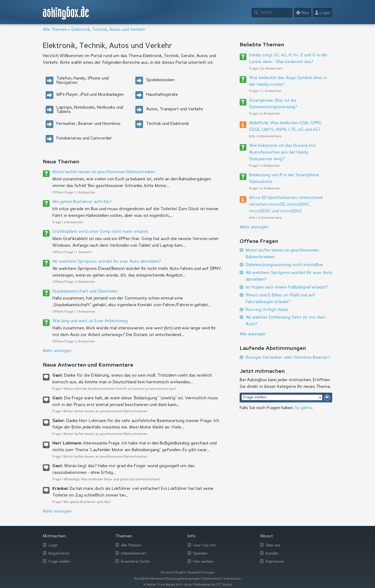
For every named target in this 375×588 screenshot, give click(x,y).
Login (53, 546)
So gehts (303, 408)
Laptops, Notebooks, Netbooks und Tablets (90, 110)
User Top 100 (204, 546)
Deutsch (167, 573)
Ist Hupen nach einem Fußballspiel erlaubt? (287, 287)
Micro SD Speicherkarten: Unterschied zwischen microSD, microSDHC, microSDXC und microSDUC (286, 204)
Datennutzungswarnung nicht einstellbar (284, 265)
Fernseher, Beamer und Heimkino (88, 124)
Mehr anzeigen (254, 227)
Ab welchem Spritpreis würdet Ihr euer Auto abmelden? (107, 262)
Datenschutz (212, 579)
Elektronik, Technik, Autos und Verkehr (108, 30)
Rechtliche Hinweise (149, 579)
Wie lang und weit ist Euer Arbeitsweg (90, 321)
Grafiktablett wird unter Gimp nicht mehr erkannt (100, 232)
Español (194, 573)
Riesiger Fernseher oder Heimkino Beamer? (288, 358)
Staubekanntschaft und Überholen (85, 291)
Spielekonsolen (160, 80)
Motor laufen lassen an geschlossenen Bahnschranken (104, 172)
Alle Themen (55, 30)
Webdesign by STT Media (213, 585)
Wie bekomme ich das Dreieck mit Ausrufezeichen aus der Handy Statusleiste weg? (282, 152)
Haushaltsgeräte (162, 95)
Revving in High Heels (267, 310)
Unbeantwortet (134, 554)
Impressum (275, 562)
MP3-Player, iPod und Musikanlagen (90, 95)
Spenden (200, 554)
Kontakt (272, 554)
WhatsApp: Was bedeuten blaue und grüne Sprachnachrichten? (112, 479)
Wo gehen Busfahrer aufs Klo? (82, 202)
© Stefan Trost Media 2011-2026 (168, 585)
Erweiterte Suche (135, 562)
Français (208, 573)
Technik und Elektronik (168, 124)
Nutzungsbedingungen (183, 579)
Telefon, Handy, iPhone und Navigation (83, 80)
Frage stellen (59, 562)
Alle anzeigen (252, 334)
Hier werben (203, 562)
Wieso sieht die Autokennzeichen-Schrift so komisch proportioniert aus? (120, 389)
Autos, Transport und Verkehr (175, 109)
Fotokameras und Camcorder (84, 138)
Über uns (273, 546)
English (181, 573)
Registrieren (59, 554)
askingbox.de (66, 13)
